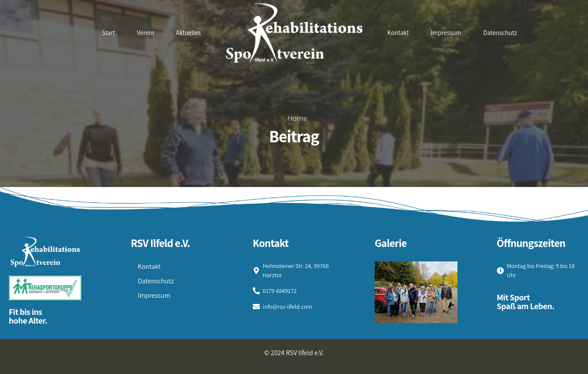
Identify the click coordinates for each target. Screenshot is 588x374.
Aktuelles (188, 33)
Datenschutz (500, 33)
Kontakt (398, 33)
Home (297, 118)
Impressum (446, 33)
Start (109, 33)
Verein (145, 33)
